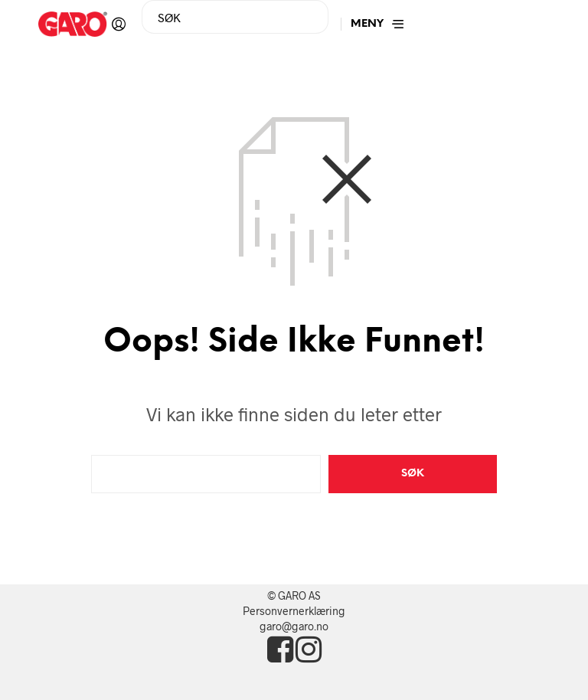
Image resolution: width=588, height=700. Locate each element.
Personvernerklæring (294, 611)
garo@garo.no (294, 626)
